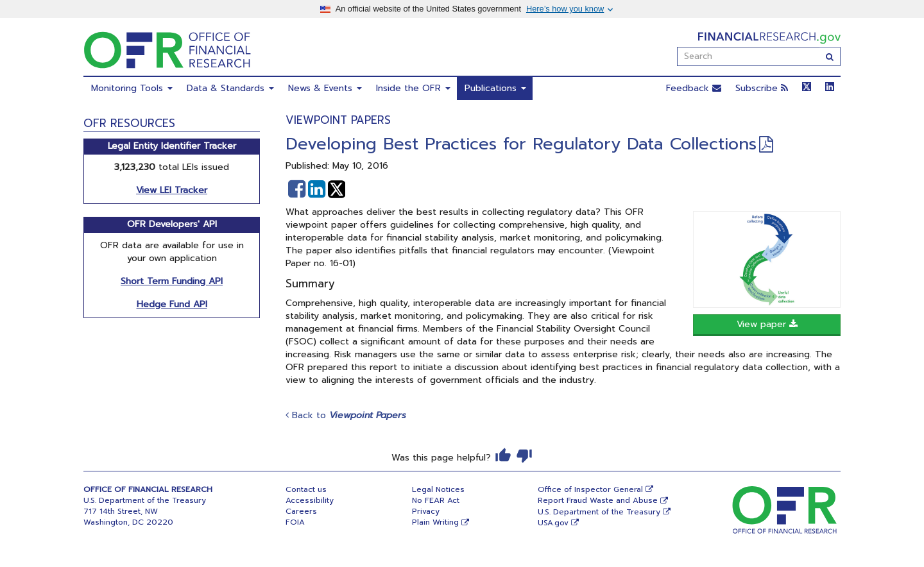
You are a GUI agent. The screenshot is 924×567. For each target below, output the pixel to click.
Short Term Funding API (172, 281)
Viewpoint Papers (338, 120)
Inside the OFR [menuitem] (413, 88)
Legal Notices (438, 489)
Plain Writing (435, 522)
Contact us (306, 489)
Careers (301, 511)
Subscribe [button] (762, 88)
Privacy (426, 511)
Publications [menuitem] (495, 88)
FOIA (295, 522)
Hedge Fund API (172, 304)
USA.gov (553, 523)
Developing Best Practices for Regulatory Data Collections (521, 144)
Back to (346, 415)
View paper (767, 324)
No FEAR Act (436, 500)
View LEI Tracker (172, 190)
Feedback (694, 88)
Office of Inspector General (590, 489)
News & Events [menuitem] (325, 88)
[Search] (830, 56)
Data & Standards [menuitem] (230, 88)
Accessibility (310, 500)
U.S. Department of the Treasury (599, 512)
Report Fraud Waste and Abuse (598, 500)
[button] (297, 189)
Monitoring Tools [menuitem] (132, 88)
